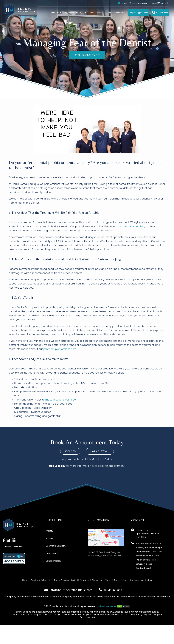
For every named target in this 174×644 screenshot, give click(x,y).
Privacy (108, 580)
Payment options (131, 580)
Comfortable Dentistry (41, 580)
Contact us (146, 580)
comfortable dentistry (132, 226)
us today (60, 466)
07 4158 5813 (113, 590)
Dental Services (61, 580)
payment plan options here (60, 349)
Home (25, 580)
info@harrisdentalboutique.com (71, 590)
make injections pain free (60, 400)
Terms (117, 580)
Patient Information (80, 580)
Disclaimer (97, 580)
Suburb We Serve (107, 606)
